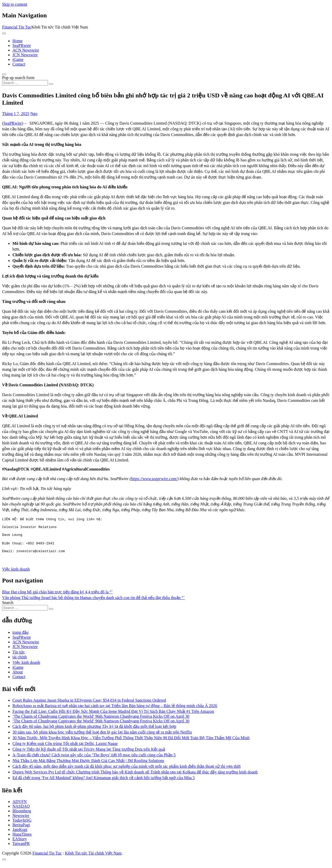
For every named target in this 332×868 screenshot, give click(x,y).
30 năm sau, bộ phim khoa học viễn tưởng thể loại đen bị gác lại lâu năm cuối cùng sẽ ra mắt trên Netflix (102, 738)
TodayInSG (22, 826)
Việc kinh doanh (16, 575)
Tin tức (19, 657)
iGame (18, 59)
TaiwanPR (21, 849)
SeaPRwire (22, 45)
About (18, 677)
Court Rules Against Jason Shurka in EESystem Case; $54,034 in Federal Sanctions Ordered (89, 706)
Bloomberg (22, 816)
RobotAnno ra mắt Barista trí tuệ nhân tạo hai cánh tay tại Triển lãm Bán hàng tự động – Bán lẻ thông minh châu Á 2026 (115, 711)
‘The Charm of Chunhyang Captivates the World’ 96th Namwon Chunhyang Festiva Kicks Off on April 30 (101, 722)
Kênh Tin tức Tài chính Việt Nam (93, 859)
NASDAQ (21, 812)
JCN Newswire (25, 55)
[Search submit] (51, 84)
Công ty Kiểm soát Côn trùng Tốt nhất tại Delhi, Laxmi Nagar (65, 749)
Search (8, 608)
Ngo (34, 114)
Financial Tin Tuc (17, 27)
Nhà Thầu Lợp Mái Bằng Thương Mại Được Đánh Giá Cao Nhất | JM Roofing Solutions (88, 766)
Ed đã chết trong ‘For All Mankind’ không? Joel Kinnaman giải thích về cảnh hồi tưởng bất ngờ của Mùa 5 (104, 783)
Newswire (21, 821)
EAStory (20, 844)
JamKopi (20, 835)
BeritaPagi (21, 830)
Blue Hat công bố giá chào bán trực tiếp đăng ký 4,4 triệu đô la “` (57, 597)
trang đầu (20, 638)
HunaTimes (22, 840)
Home (17, 41)
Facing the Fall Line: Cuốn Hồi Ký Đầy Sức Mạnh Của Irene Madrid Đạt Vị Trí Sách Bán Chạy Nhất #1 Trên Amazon (113, 717)
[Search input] (25, 83)
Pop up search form (18, 78)
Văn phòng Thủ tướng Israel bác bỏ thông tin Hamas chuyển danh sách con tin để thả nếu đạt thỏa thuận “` (93, 603)
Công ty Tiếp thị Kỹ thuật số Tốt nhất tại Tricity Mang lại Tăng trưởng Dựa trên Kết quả (89, 755)
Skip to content (15, 4)
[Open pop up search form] (4, 74)
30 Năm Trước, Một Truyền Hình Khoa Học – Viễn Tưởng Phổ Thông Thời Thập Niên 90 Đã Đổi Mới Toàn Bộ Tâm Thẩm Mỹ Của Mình (131, 743)
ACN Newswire (26, 50)
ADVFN (20, 807)
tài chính (20, 662)
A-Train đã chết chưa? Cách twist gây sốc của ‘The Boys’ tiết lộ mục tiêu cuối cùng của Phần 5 (94, 760)
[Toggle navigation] (4, 33)
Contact (19, 64)
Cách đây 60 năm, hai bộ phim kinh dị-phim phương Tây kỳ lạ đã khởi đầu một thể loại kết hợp (94, 732)
